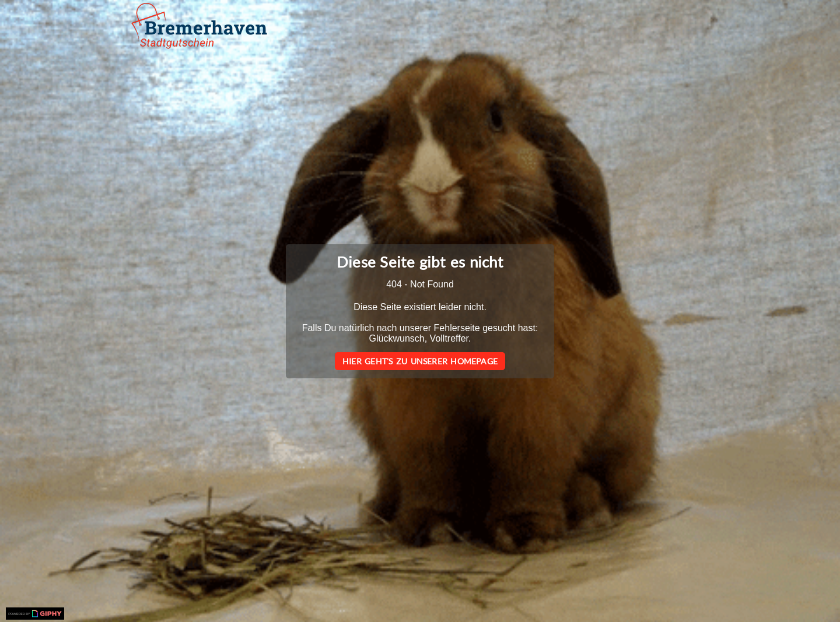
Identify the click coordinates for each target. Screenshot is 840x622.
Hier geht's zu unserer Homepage (420, 361)
